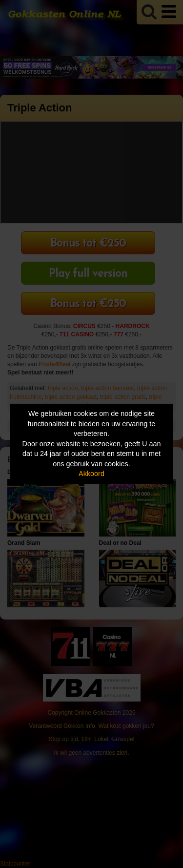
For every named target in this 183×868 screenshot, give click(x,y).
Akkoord (91, 474)
